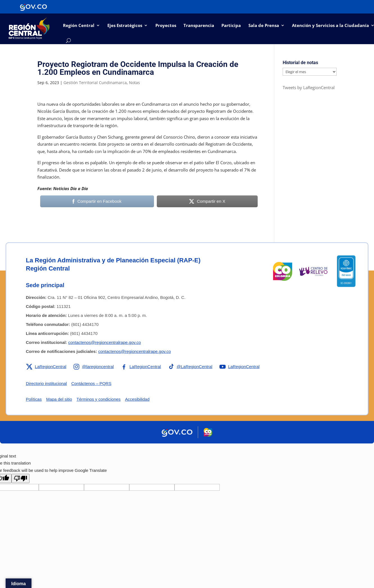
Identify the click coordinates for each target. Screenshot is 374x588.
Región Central (79, 25)
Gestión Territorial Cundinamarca (95, 83)
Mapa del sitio (59, 399)
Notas (134, 83)
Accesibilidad (138, 399)
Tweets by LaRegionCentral (309, 87)
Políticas (34, 399)
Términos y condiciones (99, 399)
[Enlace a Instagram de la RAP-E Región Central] (94, 367)
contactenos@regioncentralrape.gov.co (105, 342)
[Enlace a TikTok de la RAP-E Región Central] (191, 367)
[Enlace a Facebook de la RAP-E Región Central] (141, 367)
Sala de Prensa (264, 25)
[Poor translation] (21, 478)
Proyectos (166, 25)
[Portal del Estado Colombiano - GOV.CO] (33, 7)
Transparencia (199, 25)
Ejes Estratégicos (125, 25)
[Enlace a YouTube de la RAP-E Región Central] (240, 367)
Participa (231, 25)
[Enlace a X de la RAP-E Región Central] (46, 367)
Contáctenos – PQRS (92, 383)
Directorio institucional (47, 383)
